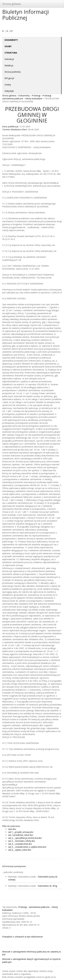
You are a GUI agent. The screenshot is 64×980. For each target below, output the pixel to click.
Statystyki (9, 91)
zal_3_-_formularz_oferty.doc (22, 841)
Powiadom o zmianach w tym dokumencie (23, 937)
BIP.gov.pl (9, 78)
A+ (12, 31)
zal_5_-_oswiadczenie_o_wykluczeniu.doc (27, 847)
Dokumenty (24, 96)
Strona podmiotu (13, 72)
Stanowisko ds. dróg (47, 886)
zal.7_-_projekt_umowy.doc (21, 832)
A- (3, 31)
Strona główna (12, 4)
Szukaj (8, 85)
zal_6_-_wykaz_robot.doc (20, 850)
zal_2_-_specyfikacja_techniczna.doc (25, 838)
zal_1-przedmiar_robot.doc (21, 835)
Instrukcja (9, 59)
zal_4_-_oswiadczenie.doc (20, 844)
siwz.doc (12, 829)
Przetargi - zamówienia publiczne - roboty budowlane (27, 97)
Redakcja (9, 65)
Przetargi (36, 96)
